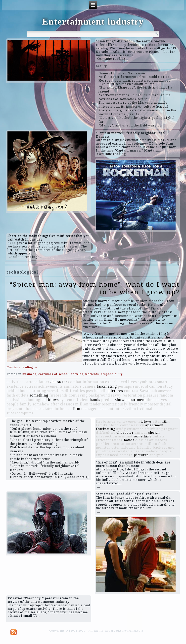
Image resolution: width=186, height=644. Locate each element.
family (26, 404)
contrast (131, 391)
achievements (51, 386)
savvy (116, 395)
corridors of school (54, 374)
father (44, 382)
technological (35, 400)
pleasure (151, 395)
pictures (116, 391)
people (13, 404)
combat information (86, 382)
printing (39, 391)
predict (108, 400)
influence (63, 409)
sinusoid (141, 386)
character (59, 382)
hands (95, 400)
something (39, 395)
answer (164, 391)
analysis (14, 400)
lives (132, 382)
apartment (137, 400)
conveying (78, 395)
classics (67, 404)
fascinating (107, 386)
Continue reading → (114, 59)
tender (95, 404)
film (76, 409)
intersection (125, 409)
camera (89, 386)
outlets (22, 395)
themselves (157, 400)
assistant (106, 409)
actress (31, 386)
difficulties (75, 391)
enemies (77, 374)
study (168, 386)
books (25, 391)
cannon (156, 386)
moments (92, 374)
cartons (31, 382)
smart (162, 382)
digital (166, 404)
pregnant (14, 409)
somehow (41, 404)
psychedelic (97, 391)
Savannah (148, 391)
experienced (116, 382)
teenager (89, 409)
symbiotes (147, 382)
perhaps (125, 386)
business (29, 374)
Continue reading (22, 367)
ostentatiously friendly (123, 404)
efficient (81, 400)
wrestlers (56, 391)
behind (13, 391)
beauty (101, 66)
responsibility (112, 374)
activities (15, 382)
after (55, 404)
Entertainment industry (93, 22)
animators (73, 386)
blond (28, 409)
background (99, 395)
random (166, 395)
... (99, 487)
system (66, 400)
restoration (132, 395)
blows (53, 400)
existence (15, 386)
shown (121, 400)
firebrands (59, 395)
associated (44, 409)
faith (11, 395)
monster (152, 404)
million (82, 404)
